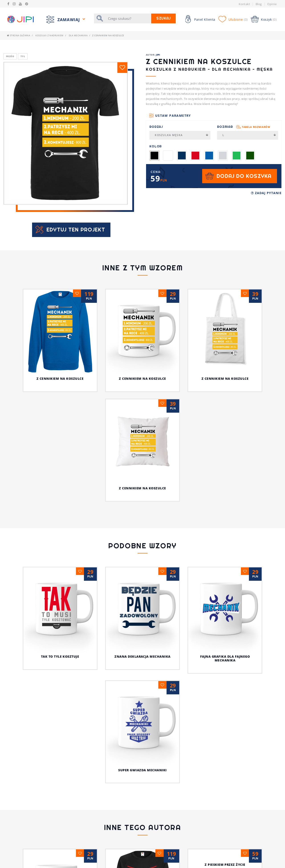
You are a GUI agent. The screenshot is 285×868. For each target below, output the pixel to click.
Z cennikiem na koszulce (60, 379)
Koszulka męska (182, 135)
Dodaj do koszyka (244, 176)
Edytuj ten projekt (76, 230)
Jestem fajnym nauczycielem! (142, 782)
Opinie (272, 4)
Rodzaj (156, 127)
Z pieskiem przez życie (225, 782)
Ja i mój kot (143, 817)
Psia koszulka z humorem (60, 782)
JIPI (158, 55)
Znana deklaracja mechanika (142, 656)
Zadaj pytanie (266, 193)
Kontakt (244, 4)
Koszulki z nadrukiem (49, 35)
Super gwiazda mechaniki (142, 687)
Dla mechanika (78, 35)
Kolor (156, 146)
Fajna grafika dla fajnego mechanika (225, 579)
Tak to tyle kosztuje (60, 656)
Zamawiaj (69, 19)
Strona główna (18, 35)
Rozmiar (244, 127)
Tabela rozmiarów (256, 127)
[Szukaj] (128, 18)
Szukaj (164, 18)
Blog (259, 4)
